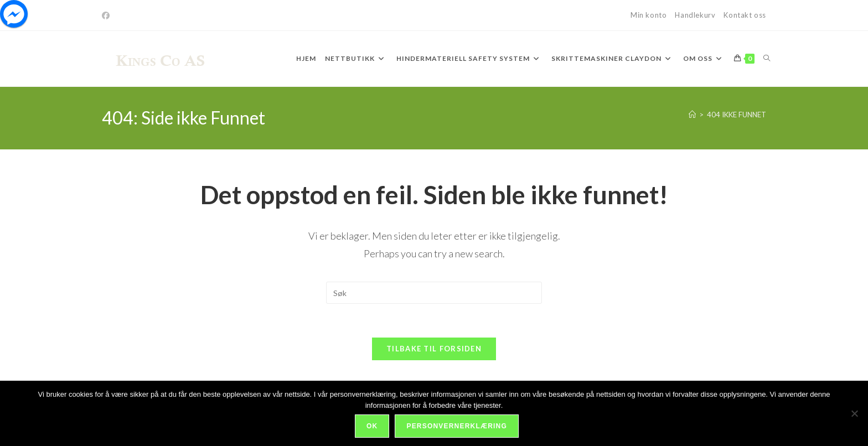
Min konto (649, 15)
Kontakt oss (745, 15)
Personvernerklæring (456, 426)
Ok (372, 426)
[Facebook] (107, 15)
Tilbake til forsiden (434, 349)
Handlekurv (695, 15)
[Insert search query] (434, 293)
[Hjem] (692, 115)
